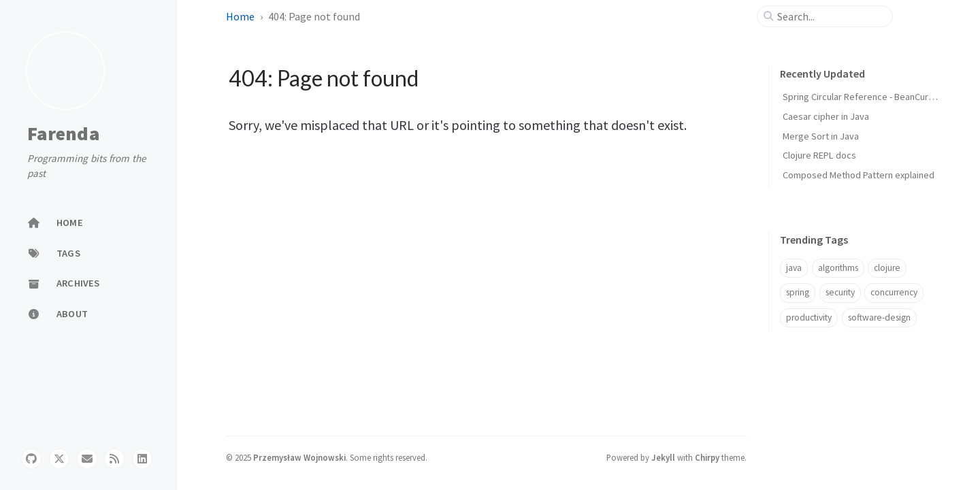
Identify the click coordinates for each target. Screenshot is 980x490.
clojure (887, 268)
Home (240, 16)
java (794, 268)
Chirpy (707, 457)
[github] (31, 459)
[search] (830, 16)
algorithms (838, 268)
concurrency (894, 292)
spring (798, 292)
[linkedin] (142, 459)
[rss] (114, 459)
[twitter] (59, 459)
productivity (809, 317)
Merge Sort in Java (821, 136)
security (840, 292)
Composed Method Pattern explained (859, 175)
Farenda (63, 134)
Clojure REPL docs (819, 155)
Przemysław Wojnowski (299, 457)
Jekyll (663, 457)
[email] (87, 459)
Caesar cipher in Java (826, 116)
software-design (879, 317)
